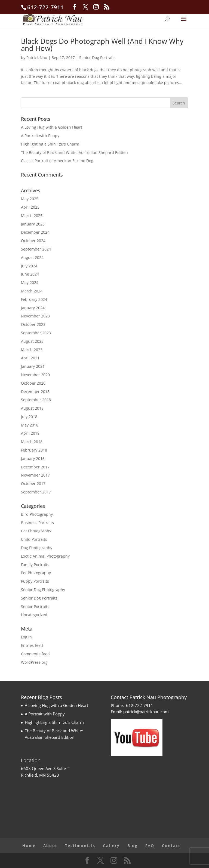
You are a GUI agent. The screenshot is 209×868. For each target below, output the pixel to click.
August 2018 (32, 408)
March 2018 (32, 442)
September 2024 (36, 249)
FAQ (150, 846)
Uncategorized (34, 615)
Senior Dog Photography (43, 590)
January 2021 (33, 366)
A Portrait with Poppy (40, 136)
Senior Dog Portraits (97, 58)
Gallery (111, 846)
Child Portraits (34, 539)
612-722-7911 (140, 705)
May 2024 (30, 282)
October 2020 (33, 383)
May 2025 (30, 199)
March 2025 (32, 216)
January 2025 (33, 224)
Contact (171, 846)
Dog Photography (37, 548)
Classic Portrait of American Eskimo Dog (57, 161)
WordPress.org (34, 662)
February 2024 (34, 299)
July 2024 (29, 266)
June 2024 (30, 274)
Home (29, 846)
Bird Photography (37, 514)
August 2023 (32, 341)
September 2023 (36, 333)
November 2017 (35, 475)
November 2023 (35, 316)
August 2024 (32, 257)
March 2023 (32, 350)
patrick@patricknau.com (146, 712)
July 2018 (29, 417)
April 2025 (30, 207)
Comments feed (35, 654)
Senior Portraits (35, 606)
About (50, 846)
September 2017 (36, 492)
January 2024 (33, 308)
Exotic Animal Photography (45, 556)
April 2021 (30, 358)
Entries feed (32, 645)
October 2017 (33, 484)
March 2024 (32, 291)
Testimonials (80, 846)
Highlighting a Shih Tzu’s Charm (50, 144)
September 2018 (36, 400)
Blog (133, 846)
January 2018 (33, 458)
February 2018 (34, 450)
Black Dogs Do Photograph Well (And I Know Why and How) (102, 45)
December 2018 (35, 392)
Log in (26, 637)
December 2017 (35, 467)
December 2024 (35, 232)
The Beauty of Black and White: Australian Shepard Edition (74, 152)
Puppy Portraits (35, 581)
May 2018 (30, 425)
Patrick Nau (37, 58)
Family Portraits (35, 565)
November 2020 (35, 375)
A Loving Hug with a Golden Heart (52, 127)
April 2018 (30, 433)
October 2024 (33, 241)
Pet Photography (36, 573)
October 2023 (33, 324)
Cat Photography (36, 531)
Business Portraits (37, 523)
